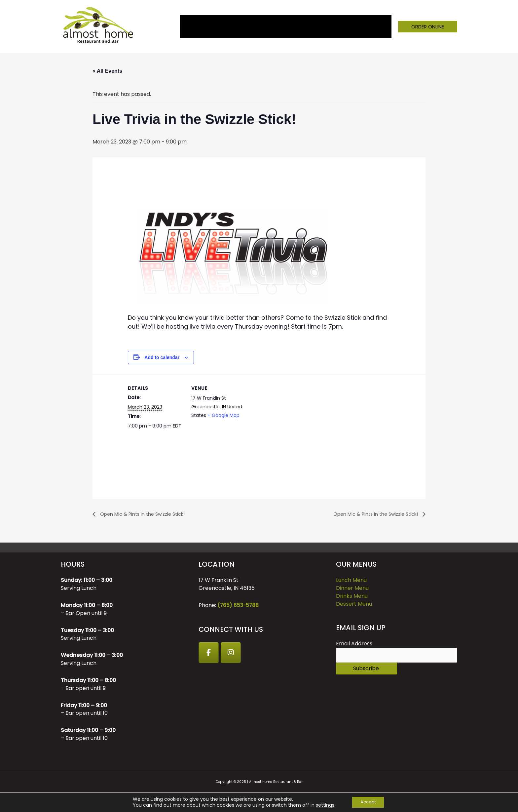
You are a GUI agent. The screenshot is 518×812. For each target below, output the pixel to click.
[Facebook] (209, 653)
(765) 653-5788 (239, 606)
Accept (368, 802)
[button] (428, 27)
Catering (295, 26)
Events (265, 26)
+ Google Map (223, 415)
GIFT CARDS (335, 26)
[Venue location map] (290, 420)
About (209, 26)
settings (322, 805)
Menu (233, 26)
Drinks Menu (352, 596)
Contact (376, 26)
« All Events (107, 71)
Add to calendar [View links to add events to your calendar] (162, 357)
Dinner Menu (352, 588)
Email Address (354, 644)
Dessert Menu (354, 604)
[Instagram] (232, 653)
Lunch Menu (351, 580)
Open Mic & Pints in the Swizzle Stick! (147, 514)
